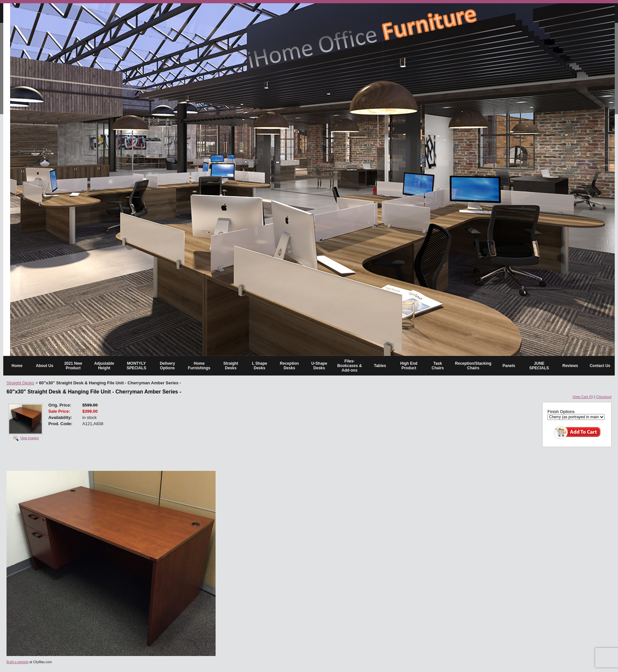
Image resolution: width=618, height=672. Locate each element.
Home (17, 366)
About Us (45, 366)
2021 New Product (73, 366)
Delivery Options (167, 366)
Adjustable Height (104, 366)
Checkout (604, 397)
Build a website (17, 662)
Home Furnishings (199, 366)
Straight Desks (231, 366)
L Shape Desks (259, 366)
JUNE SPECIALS (539, 366)
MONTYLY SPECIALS (137, 366)
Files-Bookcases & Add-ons (349, 366)
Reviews (570, 366)
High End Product (409, 366)
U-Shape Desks (319, 366)
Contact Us (600, 366)
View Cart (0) (583, 397)
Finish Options (561, 412)
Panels (509, 366)
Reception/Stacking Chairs (473, 366)
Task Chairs (438, 366)
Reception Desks (289, 366)
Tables (380, 366)
